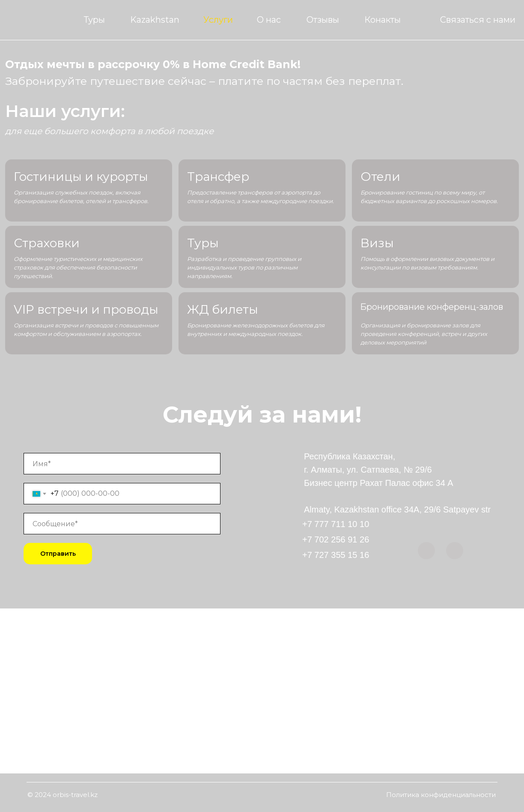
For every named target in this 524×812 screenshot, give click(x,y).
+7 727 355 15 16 (336, 555)
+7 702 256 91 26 (336, 539)
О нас (269, 20)
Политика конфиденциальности (441, 795)
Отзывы (323, 20)
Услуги (218, 20)
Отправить (58, 554)
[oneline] (122, 524)
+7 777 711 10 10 (336, 524)
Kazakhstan (155, 20)
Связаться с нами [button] (478, 20)
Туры (94, 20)
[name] (122, 464)
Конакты (383, 20)
